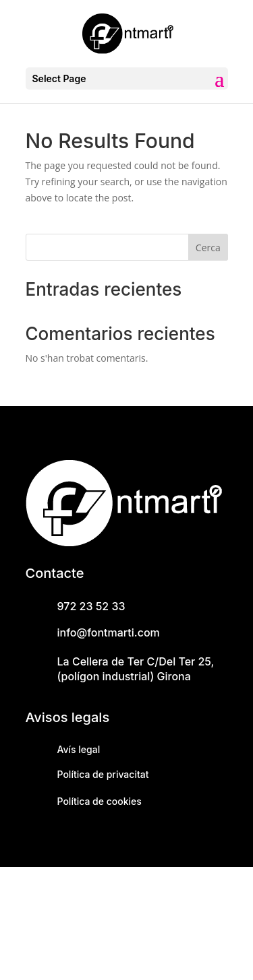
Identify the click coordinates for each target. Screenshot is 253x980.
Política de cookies (100, 801)
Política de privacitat (103, 774)
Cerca (208, 248)
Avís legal (79, 749)
